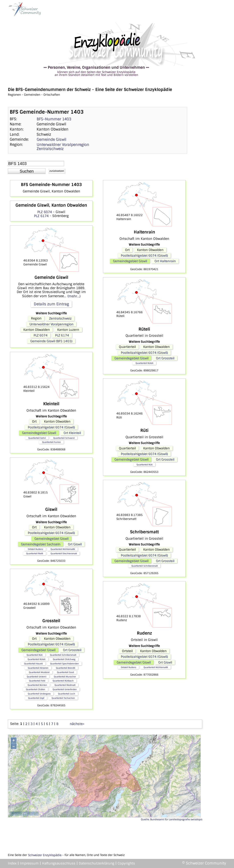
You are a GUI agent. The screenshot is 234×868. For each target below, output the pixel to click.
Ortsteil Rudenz (35, 549)
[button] (27, 171)
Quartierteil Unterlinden (65, 689)
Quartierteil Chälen (35, 689)
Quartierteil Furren (51, 442)
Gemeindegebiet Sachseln (41, 544)
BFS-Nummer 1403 (54, 119)
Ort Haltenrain (165, 261)
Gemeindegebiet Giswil (39, 433)
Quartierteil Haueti (33, 664)
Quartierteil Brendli (65, 668)
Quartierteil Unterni (36, 677)
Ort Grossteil (72, 650)
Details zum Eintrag (51, 304)
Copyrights (126, 863)
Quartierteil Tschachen (63, 698)
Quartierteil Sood (65, 672)
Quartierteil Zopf (36, 698)
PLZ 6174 (41, 216)
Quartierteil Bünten (37, 685)
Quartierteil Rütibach (63, 681)
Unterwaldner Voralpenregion (63, 145)
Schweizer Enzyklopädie (45, 855)
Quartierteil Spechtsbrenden (64, 664)
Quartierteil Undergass (39, 694)
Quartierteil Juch (66, 694)
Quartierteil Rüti (34, 655)
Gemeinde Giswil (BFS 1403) (51, 341)
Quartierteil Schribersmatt (63, 655)
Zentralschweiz (50, 149)
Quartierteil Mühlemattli (63, 549)
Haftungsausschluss (59, 863)
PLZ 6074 (45, 212)
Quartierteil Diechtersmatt (64, 553)
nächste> (77, 724)
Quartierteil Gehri (37, 438)
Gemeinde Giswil (51, 139)
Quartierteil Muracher (65, 677)
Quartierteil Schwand (64, 438)
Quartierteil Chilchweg (64, 659)
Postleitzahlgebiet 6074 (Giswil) (51, 427)
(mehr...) (74, 296)
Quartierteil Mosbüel (39, 672)
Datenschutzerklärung (97, 863)
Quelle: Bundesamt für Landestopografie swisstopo (171, 819)
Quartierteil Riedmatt (65, 685)
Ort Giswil (75, 544)
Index (12, 863)
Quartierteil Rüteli (36, 659)
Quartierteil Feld (37, 681)
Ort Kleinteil (72, 433)
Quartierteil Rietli (35, 553)
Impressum (29, 863)
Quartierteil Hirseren (38, 668)
